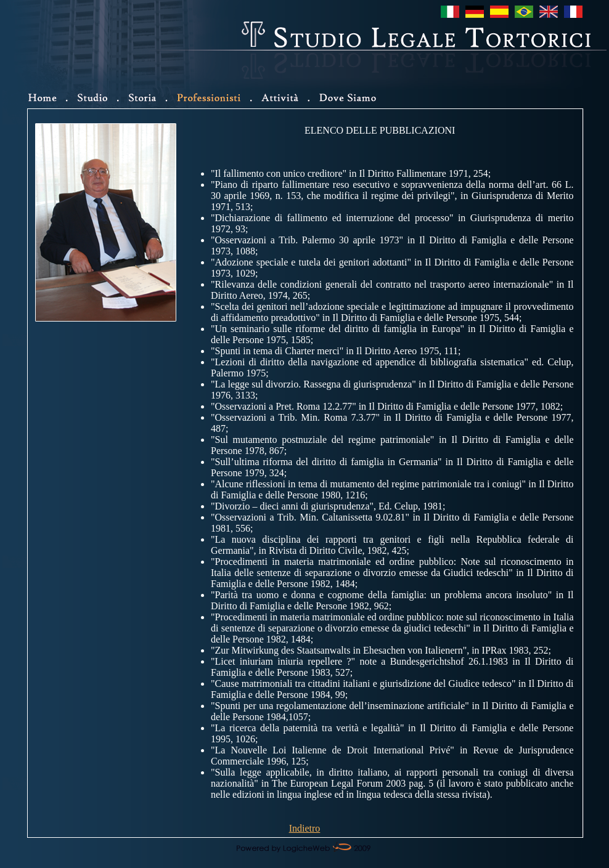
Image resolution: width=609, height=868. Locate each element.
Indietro (305, 828)
